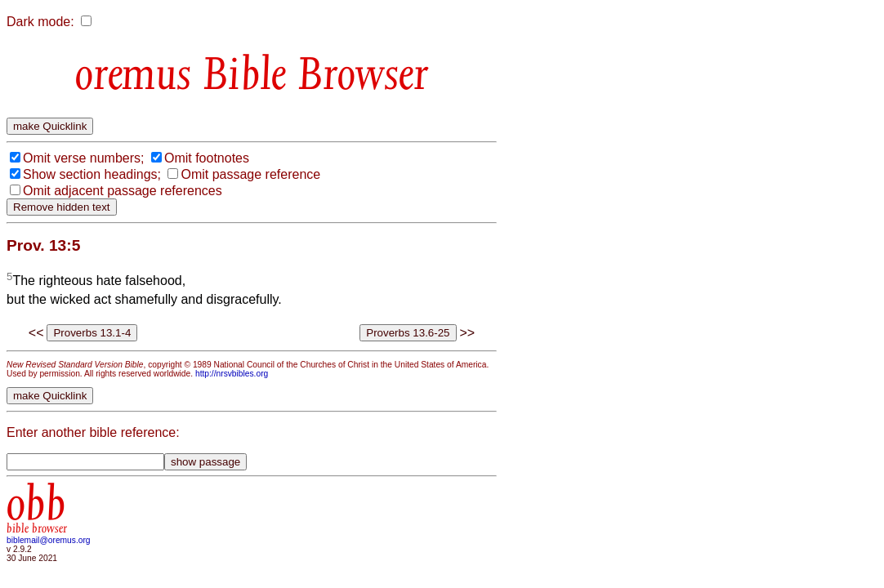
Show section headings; (92, 174)
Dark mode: (40, 22)
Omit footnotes (207, 158)
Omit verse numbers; (83, 158)
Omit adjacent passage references (123, 191)
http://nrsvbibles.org (232, 374)
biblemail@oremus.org (49, 540)
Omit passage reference (250, 174)
